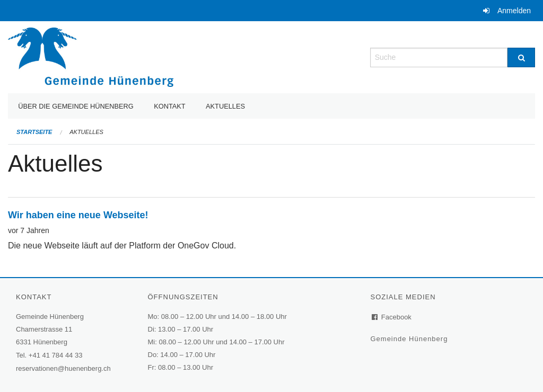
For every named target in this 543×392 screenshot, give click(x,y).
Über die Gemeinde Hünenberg (76, 106)
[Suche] (521, 57)
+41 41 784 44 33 (56, 355)
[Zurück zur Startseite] (91, 56)
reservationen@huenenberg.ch (63, 368)
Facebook (392, 317)
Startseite (34, 132)
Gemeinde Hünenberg (410, 339)
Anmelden (514, 11)
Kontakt (170, 106)
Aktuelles (225, 106)
